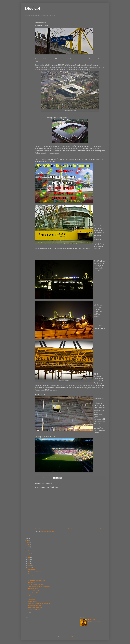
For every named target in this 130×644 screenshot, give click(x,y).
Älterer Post (102, 529)
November (30, 551)
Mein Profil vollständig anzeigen (95, 622)
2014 (28, 545)
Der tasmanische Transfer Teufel (35, 608)
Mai (29, 559)
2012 (28, 549)
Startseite (70, 529)
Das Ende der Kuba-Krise (33, 576)
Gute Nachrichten (31, 570)
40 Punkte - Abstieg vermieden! (34, 572)
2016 (28, 541)
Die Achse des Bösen (32, 582)
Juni (29, 557)
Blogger (72, 636)
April (29, 561)
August (30, 553)
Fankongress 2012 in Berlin (34, 591)
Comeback (30, 597)
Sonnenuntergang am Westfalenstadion (36, 584)
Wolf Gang (92, 619)
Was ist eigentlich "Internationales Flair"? (37, 580)
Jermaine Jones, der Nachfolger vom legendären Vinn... (40, 603)
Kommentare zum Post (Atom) (47, 531)
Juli (29, 555)
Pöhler (29, 574)
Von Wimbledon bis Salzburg (34, 610)
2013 (28, 547)
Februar (30, 566)
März (29, 563)
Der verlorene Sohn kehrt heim (34, 605)
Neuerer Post (38, 529)
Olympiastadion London (33, 589)
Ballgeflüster (30, 595)
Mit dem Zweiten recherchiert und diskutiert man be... (39, 587)
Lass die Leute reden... (32, 601)
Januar (29, 568)
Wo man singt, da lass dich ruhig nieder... (36, 578)
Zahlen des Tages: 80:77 (33, 593)
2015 (28, 543)
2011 (28, 613)
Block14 (33, 8)
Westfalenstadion (31, 599)
